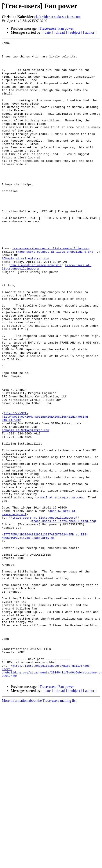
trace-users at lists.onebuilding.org (44, 613)
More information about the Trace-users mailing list (39, 828)
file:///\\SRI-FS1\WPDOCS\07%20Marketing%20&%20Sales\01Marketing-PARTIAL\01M (46, 492)
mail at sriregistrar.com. (62, 589)
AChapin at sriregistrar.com (26, 302)
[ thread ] (60, 32)
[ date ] (48, 32)
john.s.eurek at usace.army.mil (35, 310)
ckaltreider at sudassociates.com (58, 17)
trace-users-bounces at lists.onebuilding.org (51, 290)
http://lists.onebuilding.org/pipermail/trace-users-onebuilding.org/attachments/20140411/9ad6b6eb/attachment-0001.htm (52, 797)
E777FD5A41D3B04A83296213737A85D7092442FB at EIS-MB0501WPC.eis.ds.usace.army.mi (45, 635)
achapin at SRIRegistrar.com (26, 508)
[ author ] (90, 32)
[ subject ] (75, 32)
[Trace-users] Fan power (56, 28)
